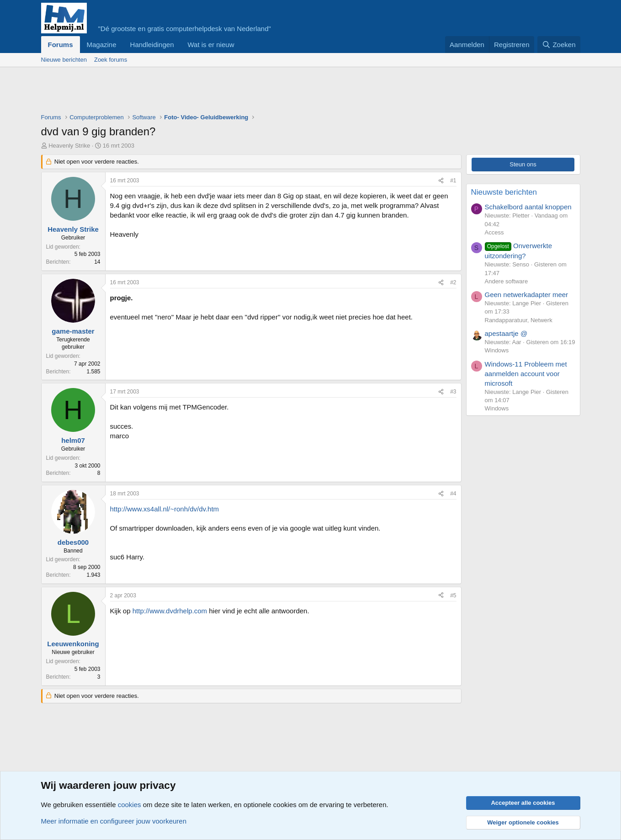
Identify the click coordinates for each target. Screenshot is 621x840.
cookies (130, 805)
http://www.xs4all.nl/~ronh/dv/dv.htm (165, 509)
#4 (453, 494)
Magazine (102, 45)
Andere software (507, 281)
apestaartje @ (506, 333)
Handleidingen (152, 45)
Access (494, 232)
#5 (453, 595)
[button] (241, 45)
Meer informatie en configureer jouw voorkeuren (114, 821)
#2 (453, 282)
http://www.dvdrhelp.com (170, 611)
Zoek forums (111, 60)
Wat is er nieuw (211, 45)
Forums (61, 45)
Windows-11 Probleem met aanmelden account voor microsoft (526, 374)
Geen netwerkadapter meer (527, 295)
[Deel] (441, 181)
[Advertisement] (207, 92)
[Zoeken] (559, 45)
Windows (497, 350)
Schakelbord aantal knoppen (528, 207)
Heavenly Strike (69, 146)
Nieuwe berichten (64, 60)
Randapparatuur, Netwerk (519, 320)
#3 (453, 392)
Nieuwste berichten (504, 192)
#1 (453, 181)
